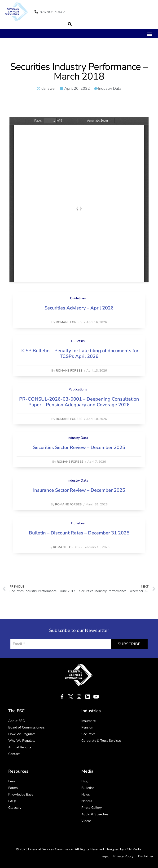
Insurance (88, 721)
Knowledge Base (21, 794)
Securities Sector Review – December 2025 (79, 447)
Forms (13, 788)
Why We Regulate (22, 741)
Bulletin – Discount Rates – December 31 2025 (79, 533)
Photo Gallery (92, 808)
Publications (78, 389)
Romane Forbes (69, 322)
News (86, 794)
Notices (87, 801)
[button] (70, 24)
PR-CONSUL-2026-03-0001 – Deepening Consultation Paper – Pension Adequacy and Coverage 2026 (79, 402)
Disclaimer (146, 856)
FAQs (12, 801)
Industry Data (110, 89)
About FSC (16, 721)
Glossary (15, 808)
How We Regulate (22, 734)
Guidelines (78, 298)
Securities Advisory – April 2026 (79, 308)
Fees (12, 781)
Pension (87, 727)
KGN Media (133, 849)
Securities (88, 734)
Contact (14, 754)
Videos (86, 821)
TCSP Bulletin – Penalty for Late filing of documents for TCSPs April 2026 (79, 354)
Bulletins (78, 341)
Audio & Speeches (95, 814)
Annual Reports (20, 747)
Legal (105, 856)
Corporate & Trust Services (101, 741)
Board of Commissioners (26, 727)
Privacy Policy (123, 856)
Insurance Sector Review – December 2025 (79, 490)
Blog (85, 781)
